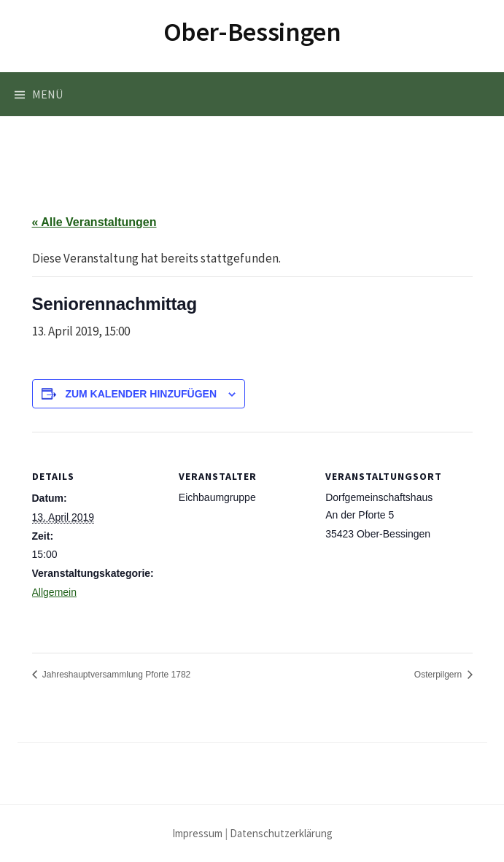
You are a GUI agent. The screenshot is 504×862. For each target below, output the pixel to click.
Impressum (197, 833)
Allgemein (54, 592)
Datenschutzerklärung (281, 833)
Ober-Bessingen (252, 32)
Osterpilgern (439, 675)
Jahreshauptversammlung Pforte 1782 (116, 675)
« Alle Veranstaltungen (94, 222)
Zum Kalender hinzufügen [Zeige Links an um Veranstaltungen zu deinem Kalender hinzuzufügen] (141, 394)
